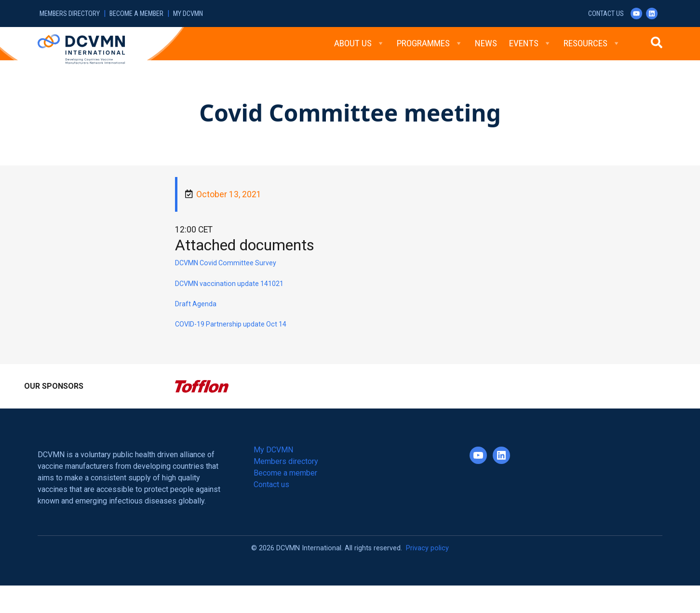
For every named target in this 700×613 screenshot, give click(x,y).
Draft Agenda (196, 304)
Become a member (136, 14)
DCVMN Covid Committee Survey (226, 263)
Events (530, 43)
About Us (359, 43)
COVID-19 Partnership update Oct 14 (231, 324)
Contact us (606, 14)
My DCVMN (188, 14)
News (486, 43)
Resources (592, 43)
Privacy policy (427, 548)
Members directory (70, 14)
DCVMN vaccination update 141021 (229, 284)
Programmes (430, 43)
